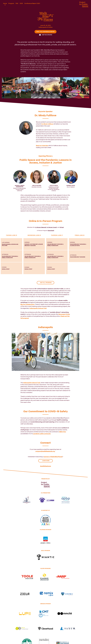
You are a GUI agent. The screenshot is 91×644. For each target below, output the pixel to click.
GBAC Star (63, 432)
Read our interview (42, 146)
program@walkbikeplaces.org (45, 451)
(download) (51, 231)
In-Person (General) (41, 227)
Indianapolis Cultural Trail (32, 383)
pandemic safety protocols (42, 434)
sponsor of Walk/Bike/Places (53, 457)
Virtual (62, 227)
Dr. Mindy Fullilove (47, 124)
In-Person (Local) (52, 227)
